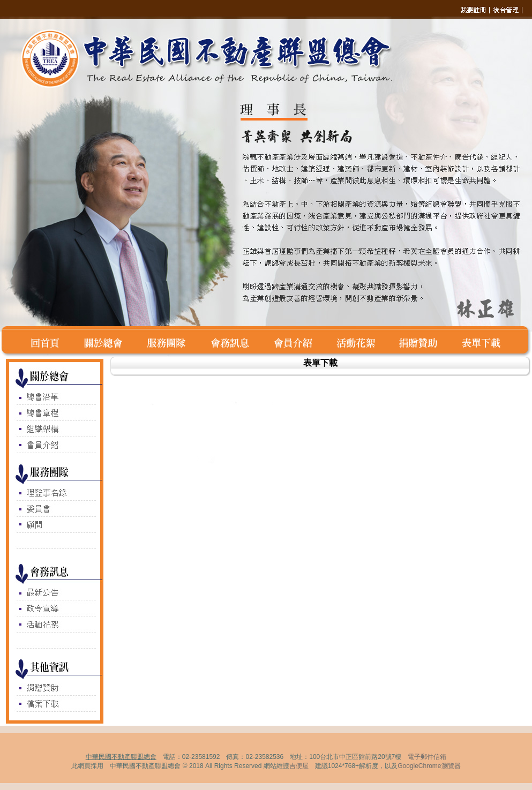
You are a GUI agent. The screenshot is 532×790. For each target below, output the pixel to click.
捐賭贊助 (424, 341)
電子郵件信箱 (427, 757)
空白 (14, 341)
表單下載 (484, 341)
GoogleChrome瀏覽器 (429, 766)
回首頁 (51, 341)
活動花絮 (362, 341)
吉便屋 (299, 766)
